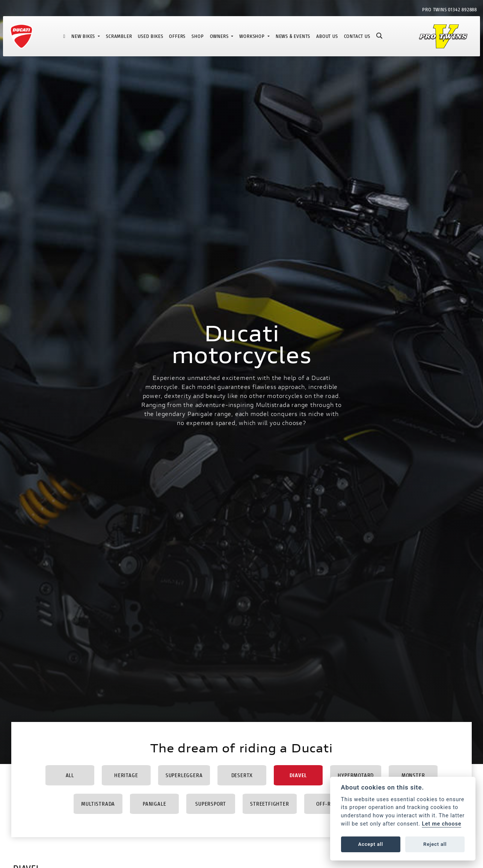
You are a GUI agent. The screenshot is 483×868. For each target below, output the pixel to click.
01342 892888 (463, 10)
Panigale (154, 804)
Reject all (435, 844)
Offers (177, 36)
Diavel (298, 775)
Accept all (371, 844)
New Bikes (84, 36)
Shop (198, 36)
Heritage (126, 775)
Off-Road (328, 804)
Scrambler (119, 36)
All (70, 775)
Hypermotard (356, 775)
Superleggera (184, 775)
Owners (220, 36)
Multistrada (98, 804)
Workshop (253, 36)
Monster (413, 775)
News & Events (293, 36)
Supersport (211, 804)
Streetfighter (269, 804)
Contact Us (357, 36)
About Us (327, 36)
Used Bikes (150, 36)
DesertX (242, 775)
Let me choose (441, 824)
